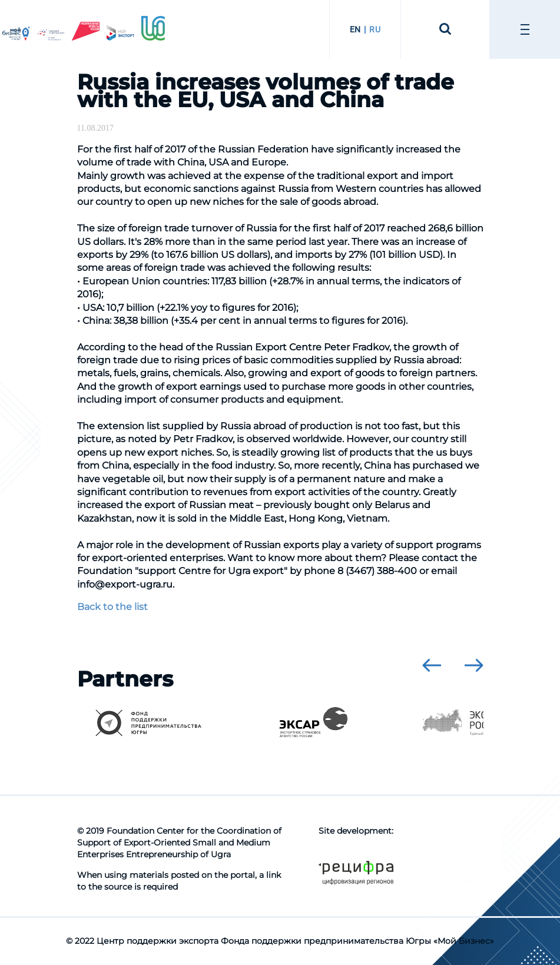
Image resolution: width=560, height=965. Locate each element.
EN (355, 29)
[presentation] (432, 665)
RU (375, 29)
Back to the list (112, 607)
